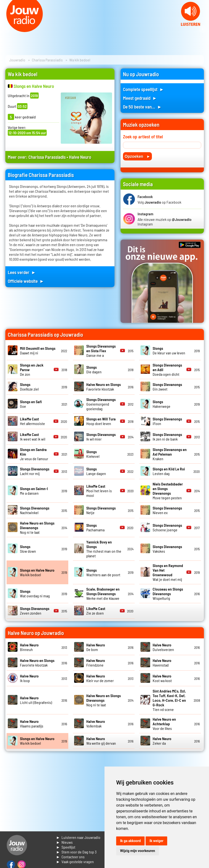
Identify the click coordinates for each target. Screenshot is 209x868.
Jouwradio (17, 60)
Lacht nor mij (35, 471)
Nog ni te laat (37, 528)
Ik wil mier (101, 437)
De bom (96, 647)
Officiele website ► (26, 281)
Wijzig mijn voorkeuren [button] (138, 851)
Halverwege (161, 404)
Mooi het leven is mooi (99, 491)
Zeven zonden (35, 611)
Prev (6, 29)
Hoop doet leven (101, 421)
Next (203, 29)
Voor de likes (164, 724)
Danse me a (101, 351)
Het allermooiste (32, 421)
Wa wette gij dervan (101, 741)
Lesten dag (169, 471)
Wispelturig (168, 594)
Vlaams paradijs (32, 724)
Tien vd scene (169, 700)
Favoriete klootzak (104, 387)
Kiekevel (93, 454)
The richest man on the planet (104, 549)
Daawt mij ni (38, 351)
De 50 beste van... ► (142, 107)
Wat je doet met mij (168, 572)
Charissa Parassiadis (47, 60)
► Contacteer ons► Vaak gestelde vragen (75, 859)
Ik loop (29, 678)
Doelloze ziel (29, 387)
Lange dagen (96, 471)
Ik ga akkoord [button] (130, 841)
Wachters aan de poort (103, 572)
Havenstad (162, 663)
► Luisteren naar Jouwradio (78, 837)
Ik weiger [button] (156, 841)
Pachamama (95, 527)
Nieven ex (167, 510)
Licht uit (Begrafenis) (36, 700)
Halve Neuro (80, 157)
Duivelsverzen (163, 647)
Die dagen (94, 369)
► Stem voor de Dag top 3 (76, 852)
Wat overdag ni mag (35, 593)
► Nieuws (64, 842)
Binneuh (29, 647)
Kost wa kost (162, 678)
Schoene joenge (167, 527)
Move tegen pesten (168, 491)
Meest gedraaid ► (140, 98)
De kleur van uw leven (169, 351)
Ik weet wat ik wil (33, 437)
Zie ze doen (96, 611)
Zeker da (162, 741)
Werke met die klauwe (103, 594)
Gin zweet (167, 387)
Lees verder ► (22, 272)
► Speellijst (66, 847)
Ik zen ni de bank (167, 437)
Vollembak (96, 724)
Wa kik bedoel (37, 572)
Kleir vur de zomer (100, 678)
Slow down (28, 549)
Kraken (170, 454)
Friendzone (96, 663)
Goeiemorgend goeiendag (101, 404)
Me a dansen (34, 491)
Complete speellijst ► (144, 89)
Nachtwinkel (35, 510)
